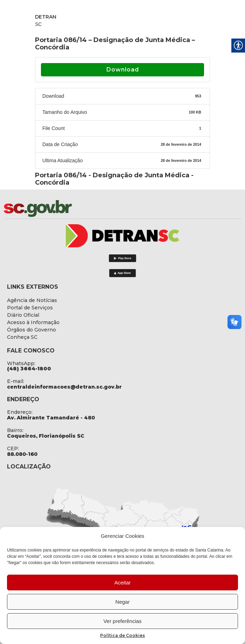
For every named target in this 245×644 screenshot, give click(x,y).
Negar (123, 602)
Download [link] (123, 70)
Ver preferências (122, 621)
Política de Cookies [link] (122, 635)
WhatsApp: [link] (21, 363)
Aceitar (123, 583)
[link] (56, 208)
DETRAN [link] (46, 17)
